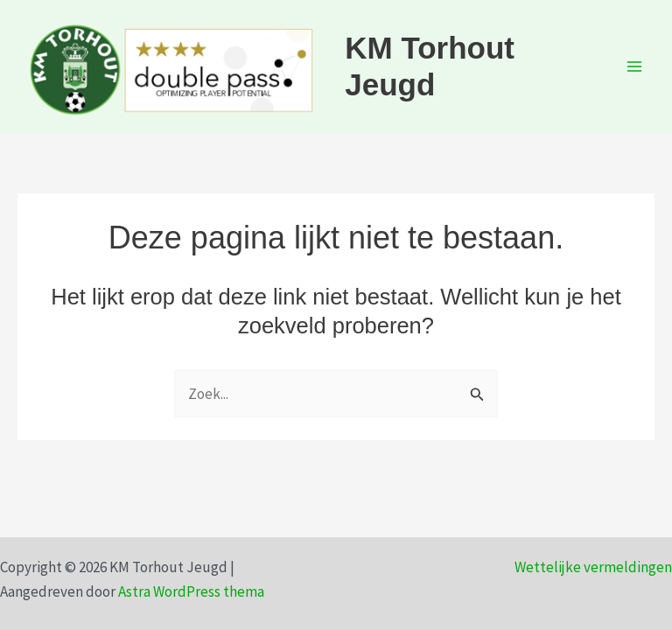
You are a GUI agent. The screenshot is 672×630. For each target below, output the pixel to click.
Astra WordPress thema (191, 591)
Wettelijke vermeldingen (593, 567)
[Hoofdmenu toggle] (635, 66)
